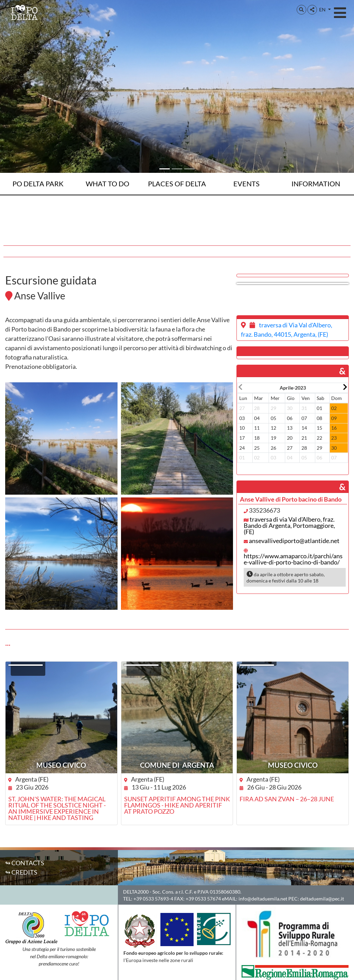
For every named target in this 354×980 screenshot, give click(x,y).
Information (316, 184)
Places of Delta (177, 184)
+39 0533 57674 (203, 899)
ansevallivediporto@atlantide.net (294, 541)
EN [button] (323, 10)
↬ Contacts (25, 863)
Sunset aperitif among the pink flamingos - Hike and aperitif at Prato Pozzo (177, 805)
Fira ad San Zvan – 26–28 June (287, 799)
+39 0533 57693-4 (153, 899)
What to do (108, 184)
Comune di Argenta (177, 765)
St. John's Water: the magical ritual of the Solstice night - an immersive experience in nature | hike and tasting (57, 808)
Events (246, 184)
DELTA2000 (136, 892)
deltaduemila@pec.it (322, 899)
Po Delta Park (38, 184)
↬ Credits (21, 872)
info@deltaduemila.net (263, 899)
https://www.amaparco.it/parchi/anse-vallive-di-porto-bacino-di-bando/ (293, 559)
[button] (301, 10)
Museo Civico (61, 765)
